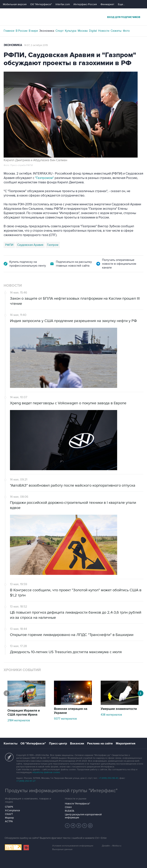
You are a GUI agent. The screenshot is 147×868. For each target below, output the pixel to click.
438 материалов (111, 715)
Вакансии (77, 743)
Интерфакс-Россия (85, 4)
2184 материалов (19, 720)
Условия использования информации (73, 846)
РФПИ (9, 245)
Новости (104, 31)
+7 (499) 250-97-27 (26, 781)
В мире (33, 31)
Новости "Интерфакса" (77, 804)
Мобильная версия (15, 4)
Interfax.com (63, 4)
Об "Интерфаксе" (41, 4)
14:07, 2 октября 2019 (36, 45)
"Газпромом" (44, 178)
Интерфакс (73, 17)
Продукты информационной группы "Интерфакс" (61, 791)
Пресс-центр (58, 743)
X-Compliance (12, 811)
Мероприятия (126, 743)
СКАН (68, 807)
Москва (83, 31)
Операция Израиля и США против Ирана (24, 713)
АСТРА (9, 821)
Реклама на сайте (100, 743)
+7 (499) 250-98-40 (109, 778)
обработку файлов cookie (46, 772)
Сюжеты (116, 31)
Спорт (60, 31)
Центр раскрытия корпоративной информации (83, 816)
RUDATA (70, 811)
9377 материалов (65, 719)
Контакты (11, 743)
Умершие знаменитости (119, 709)
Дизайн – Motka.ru (112, 846)
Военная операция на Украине (71, 711)
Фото (126, 31)
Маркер (9, 818)
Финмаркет (107, 4)
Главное (9, 31)
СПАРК (9, 807)
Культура (71, 31)
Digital (93, 31)
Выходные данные (62, 849)
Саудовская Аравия (30, 245)
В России (22, 31)
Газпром (53, 245)
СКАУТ (9, 814)
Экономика (47, 31)
